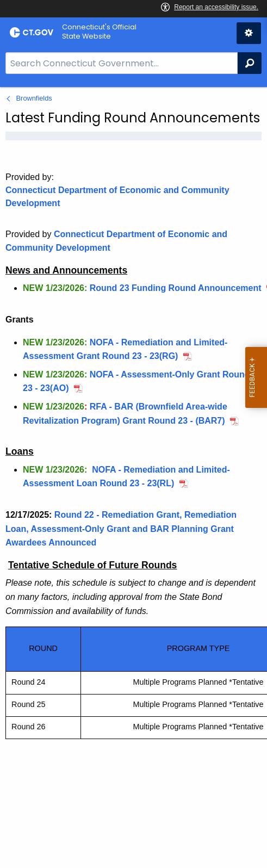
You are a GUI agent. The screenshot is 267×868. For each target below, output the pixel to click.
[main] (133, 478)
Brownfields (34, 98)
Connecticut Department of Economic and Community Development (117, 197)
